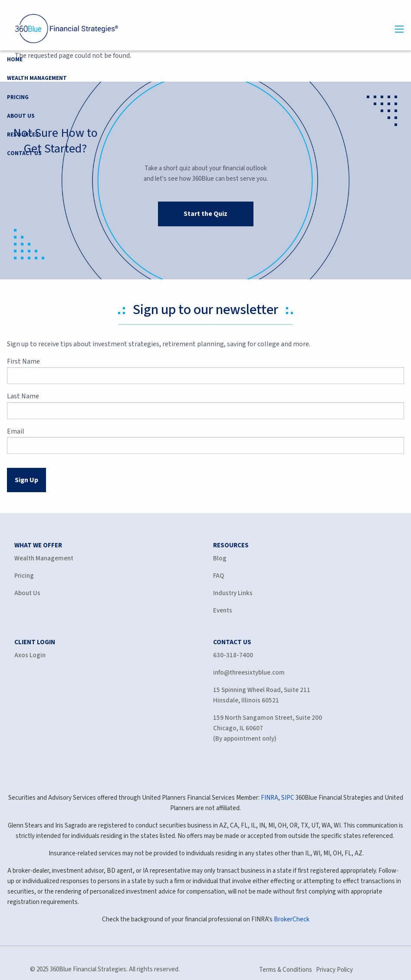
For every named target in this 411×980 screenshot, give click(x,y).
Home (15, 60)
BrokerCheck (292, 919)
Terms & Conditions (286, 970)
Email (46, 431)
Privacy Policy (334, 970)
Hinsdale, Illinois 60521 (246, 700)
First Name (54, 361)
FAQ (219, 576)
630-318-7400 (233, 655)
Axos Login (30, 655)
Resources (23, 135)
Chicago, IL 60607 (238, 728)
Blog (220, 558)
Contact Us (24, 153)
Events (223, 611)
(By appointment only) (245, 739)
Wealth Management (37, 78)
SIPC (288, 798)
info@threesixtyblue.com (249, 673)
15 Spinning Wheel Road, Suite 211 (262, 690)
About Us (21, 116)
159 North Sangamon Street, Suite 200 (268, 718)
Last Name (53, 396)
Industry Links (233, 593)
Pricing (18, 97)
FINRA (270, 798)
